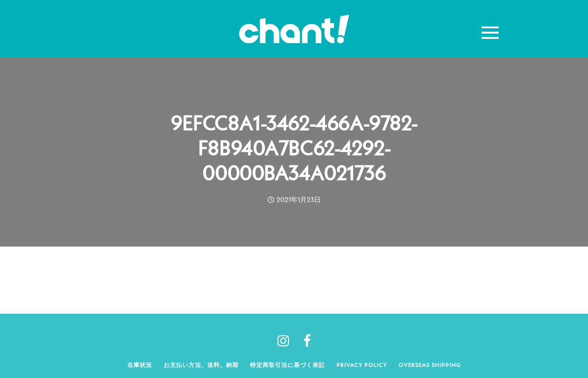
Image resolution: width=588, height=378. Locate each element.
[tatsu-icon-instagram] (287, 341)
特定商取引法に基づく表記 (288, 365)
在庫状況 (140, 365)
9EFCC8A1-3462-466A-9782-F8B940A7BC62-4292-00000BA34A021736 (294, 148)
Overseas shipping (430, 365)
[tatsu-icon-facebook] (307, 341)
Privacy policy (362, 365)
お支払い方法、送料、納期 (201, 365)
